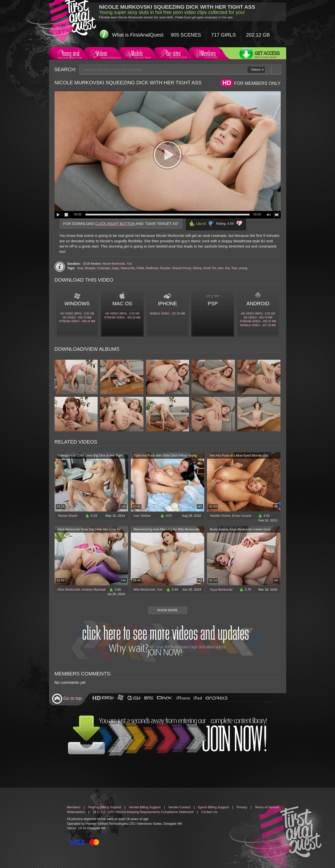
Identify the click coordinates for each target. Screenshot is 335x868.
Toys (234, 268)
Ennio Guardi (242, 516)
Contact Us (209, 812)
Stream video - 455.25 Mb (77, 321)
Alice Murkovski (69, 589)
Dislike (211, 224)
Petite (140, 268)
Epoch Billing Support (213, 807)
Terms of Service (267, 807)
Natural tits (128, 268)
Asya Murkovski (221, 589)
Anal (80, 268)
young (243, 268)
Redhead (152, 268)
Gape (115, 268)
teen (221, 268)
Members (208, 54)
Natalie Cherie (220, 516)
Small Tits (209, 268)
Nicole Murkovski (114, 264)
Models (138, 54)
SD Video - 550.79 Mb (77, 317)
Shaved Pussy (182, 268)
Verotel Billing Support (145, 807)
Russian (165, 268)
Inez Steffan (142, 516)
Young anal (70, 54)
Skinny (197, 268)
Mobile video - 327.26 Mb (168, 313)
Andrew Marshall (94, 589)
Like (198, 224)
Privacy (242, 807)
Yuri (129, 264)
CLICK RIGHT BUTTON (115, 224)
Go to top (67, 699)
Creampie (103, 268)
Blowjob (90, 268)
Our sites (173, 54)
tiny (227, 268)
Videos (103, 54)
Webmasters (76, 812)
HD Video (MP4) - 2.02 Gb (77, 313)
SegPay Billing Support (104, 807)
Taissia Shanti (67, 516)
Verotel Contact (179, 807)
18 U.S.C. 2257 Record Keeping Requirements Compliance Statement (143, 812)
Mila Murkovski (144, 589)
